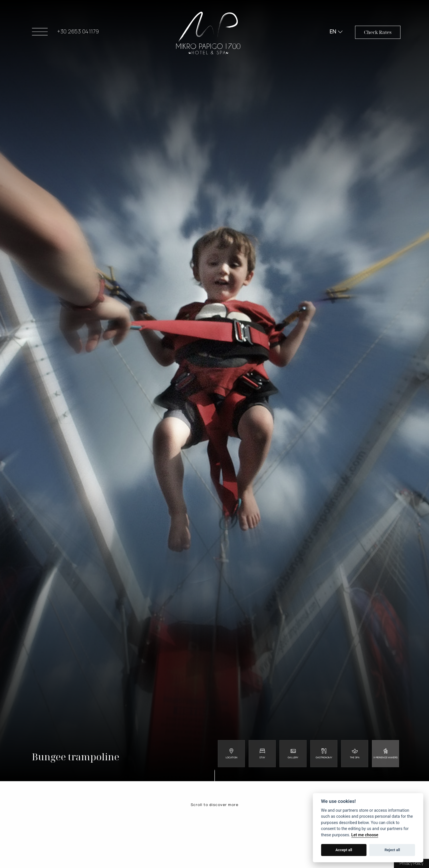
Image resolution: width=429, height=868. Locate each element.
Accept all (344, 850)
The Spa (355, 757)
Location (231, 757)
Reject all (392, 850)
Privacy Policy (411, 863)
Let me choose (365, 835)
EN (333, 31)
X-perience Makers (385, 757)
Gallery (293, 757)
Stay (262, 757)
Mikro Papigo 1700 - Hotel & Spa (208, 33)
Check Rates (378, 32)
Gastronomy (324, 757)
